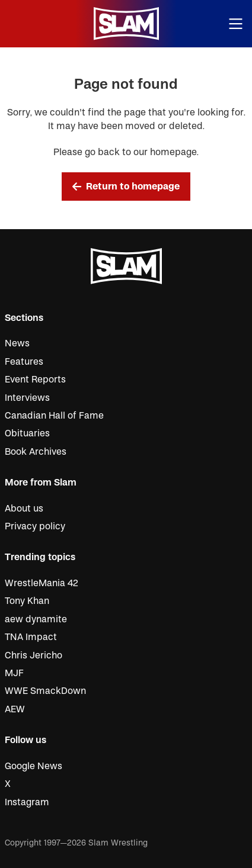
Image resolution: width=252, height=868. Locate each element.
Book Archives (36, 452)
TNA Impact (31, 637)
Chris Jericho (34, 655)
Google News (34, 766)
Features (24, 362)
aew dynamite (36, 619)
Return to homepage (126, 187)
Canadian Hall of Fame (54, 416)
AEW (15, 709)
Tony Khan (27, 601)
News (17, 343)
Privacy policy (35, 526)
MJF (14, 673)
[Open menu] (236, 24)
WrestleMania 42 (42, 583)
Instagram (27, 802)
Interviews (27, 398)
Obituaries (27, 433)
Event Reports (35, 380)
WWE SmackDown (45, 691)
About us (24, 509)
